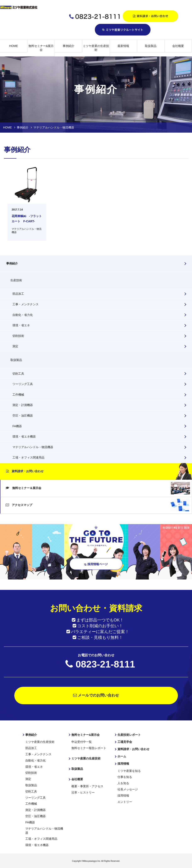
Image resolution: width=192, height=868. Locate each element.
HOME (14, 46)
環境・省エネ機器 (24, 436)
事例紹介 (68, 46)
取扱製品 (151, 46)
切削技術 (18, 336)
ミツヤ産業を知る (129, 771)
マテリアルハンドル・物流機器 (33, 447)
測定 (15, 346)
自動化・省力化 (23, 315)
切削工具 (18, 374)
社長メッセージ (128, 789)
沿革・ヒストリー (83, 792)
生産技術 (16, 280)
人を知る (123, 783)
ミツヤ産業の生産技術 (96, 48)
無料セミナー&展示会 (41, 48)
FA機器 (17, 426)
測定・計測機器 (23, 405)
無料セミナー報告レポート (89, 748)
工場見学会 (125, 742)
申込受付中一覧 (82, 742)
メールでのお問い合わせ (96, 695)
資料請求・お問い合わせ (25, 471)
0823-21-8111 (105, 664)
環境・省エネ (21, 325)
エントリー (125, 801)
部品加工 (18, 294)
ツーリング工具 (23, 384)
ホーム (122, 756)
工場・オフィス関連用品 (28, 457)
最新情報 (123, 46)
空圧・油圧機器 (23, 416)
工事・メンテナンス (26, 304)
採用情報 (123, 763)
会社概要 (178, 46)
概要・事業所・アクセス (87, 786)
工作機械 (18, 395)
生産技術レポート (129, 735)
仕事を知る (125, 777)
